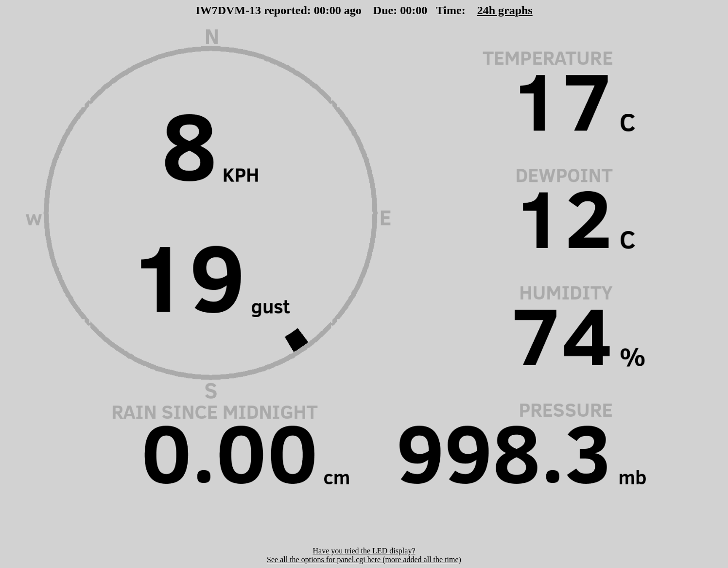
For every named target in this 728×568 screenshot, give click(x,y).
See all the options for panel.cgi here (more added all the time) (364, 559)
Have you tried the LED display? (364, 551)
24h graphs (505, 10)
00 (320, 10)
